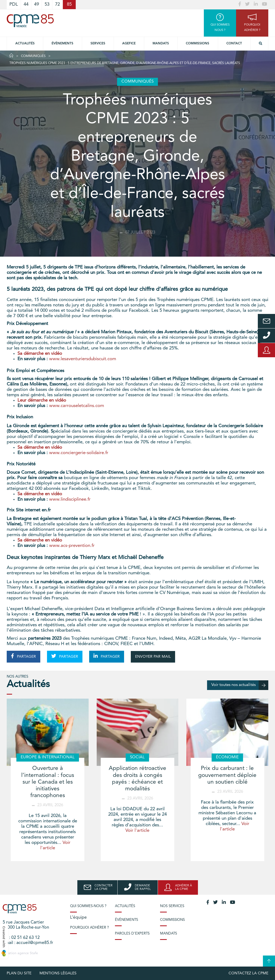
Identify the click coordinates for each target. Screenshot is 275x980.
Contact (234, 44)
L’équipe (78, 918)
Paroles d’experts (132, 934)
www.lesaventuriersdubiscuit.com (83, 359)
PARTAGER (23, 656)
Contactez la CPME (248, 973)
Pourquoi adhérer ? (89, 928)
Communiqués (33, 56)
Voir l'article (137, 831)
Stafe (34, 953)
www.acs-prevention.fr (72, 546)
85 (69, 4)
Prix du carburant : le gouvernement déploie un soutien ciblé (227, 775)
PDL (14, 4)
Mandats (161, 44)
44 (26, 4)
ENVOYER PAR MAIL (153, 657)
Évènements (62, 44)
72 (57, 4)
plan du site (19, 973)
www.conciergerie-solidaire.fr (79, 453)
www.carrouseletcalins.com (77, 406)
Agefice (129, 44)
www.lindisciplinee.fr (70, 499)
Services (98, 44)
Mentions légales (58, 973)
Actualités (25, 44)
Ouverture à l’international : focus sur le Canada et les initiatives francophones (48, 782)
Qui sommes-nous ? (88, 906)
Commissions (198, 44)
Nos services (172, 906)
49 (37, 4)
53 (47, 4)
